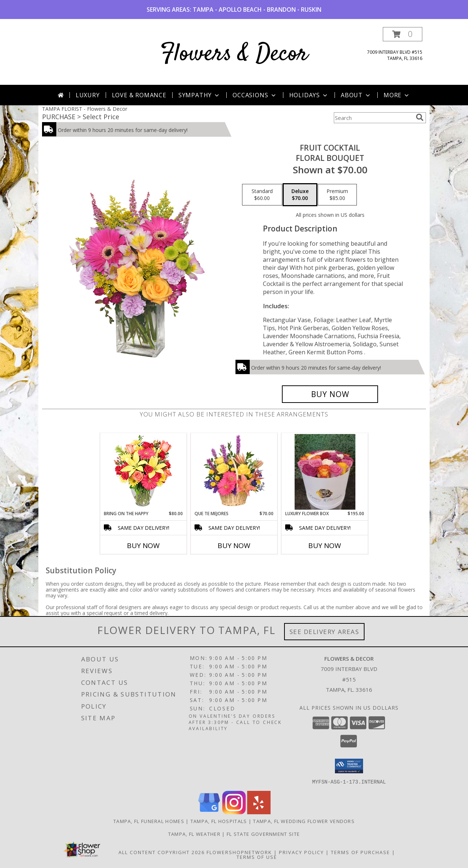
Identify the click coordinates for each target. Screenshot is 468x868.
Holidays (309, 95)
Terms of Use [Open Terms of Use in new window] (257, 857)
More (397, 95)
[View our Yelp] (259, 812)
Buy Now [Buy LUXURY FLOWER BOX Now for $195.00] (325, 546)
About (356, 95)
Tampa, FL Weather (194, 834)
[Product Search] (373, 118)
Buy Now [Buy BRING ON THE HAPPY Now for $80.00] (143, 546)
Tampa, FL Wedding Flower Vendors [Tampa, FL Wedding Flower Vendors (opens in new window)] (304, 821)
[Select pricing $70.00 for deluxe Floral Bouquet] (300, 195)
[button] (403, 34)
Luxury (88, 95)
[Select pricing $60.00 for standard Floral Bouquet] (262, 195)
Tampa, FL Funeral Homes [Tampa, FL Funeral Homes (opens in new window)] (149, 821)
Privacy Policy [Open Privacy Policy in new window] (301, 852)
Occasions (255, 95)
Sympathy (199, 95)
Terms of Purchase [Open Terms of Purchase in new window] (361, 852)
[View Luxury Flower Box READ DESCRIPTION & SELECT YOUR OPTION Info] (325, 472)
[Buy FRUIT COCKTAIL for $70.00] (330, 394)
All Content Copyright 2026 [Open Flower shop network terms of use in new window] (162, 852)
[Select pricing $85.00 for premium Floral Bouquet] (337, 195)
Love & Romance (139, 95)
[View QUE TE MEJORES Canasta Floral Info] (234, 472)
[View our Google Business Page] (209, 812)
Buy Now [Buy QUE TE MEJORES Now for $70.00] (234, 546)
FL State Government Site (263, 834)
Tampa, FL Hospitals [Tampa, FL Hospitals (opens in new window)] (219, 821)
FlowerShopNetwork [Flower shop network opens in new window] (239, 852)
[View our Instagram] (234, 812)
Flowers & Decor (234, 54)
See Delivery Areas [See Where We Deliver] (324, 632)
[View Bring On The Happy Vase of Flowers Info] (144, 472)
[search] (420, 117)
